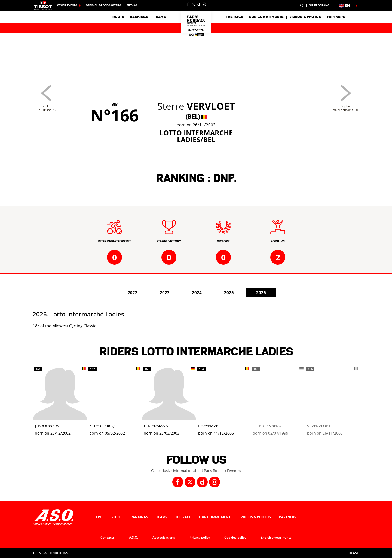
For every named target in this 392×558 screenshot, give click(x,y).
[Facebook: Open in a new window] (188, 4)
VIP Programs (319, 5)
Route (118, 17)
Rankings (139, 17)
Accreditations (164, 537)
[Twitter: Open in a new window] (193, 4)
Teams (162, 517)
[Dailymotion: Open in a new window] (199, 4)
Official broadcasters (103, 5)
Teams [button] (160, 17)
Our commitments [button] (266, 17)
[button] (302, 5)
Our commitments (216, 517)
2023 (165, 292)
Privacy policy (200, 537)
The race (183, 517)
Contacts (108, 537)
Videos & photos (305, 17)
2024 (197, 292)
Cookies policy (235, 537)
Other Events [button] (67, 5)
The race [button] (235, 17)
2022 (133, 292)
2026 (261, 292)
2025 (229, 292)
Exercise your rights (276, 537)
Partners (336, 17)
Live (100, 517)
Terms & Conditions (50, 553)
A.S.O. (134, 537)
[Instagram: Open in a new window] (204, 4)
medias (132, 5)
